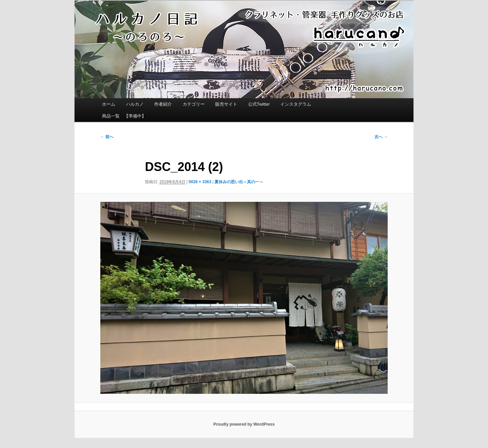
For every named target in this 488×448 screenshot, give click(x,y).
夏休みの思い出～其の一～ (239, 182)
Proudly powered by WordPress (244, 424)
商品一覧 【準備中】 (124, 116)
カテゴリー (194, 104)
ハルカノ (135, 104)
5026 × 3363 (200, 182)
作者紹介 (163, 104)
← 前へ (107, 137)
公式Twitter (259, 104)
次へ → (381, 137)
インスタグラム (296, 104)
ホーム (109, 104)
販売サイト (226, 104)
